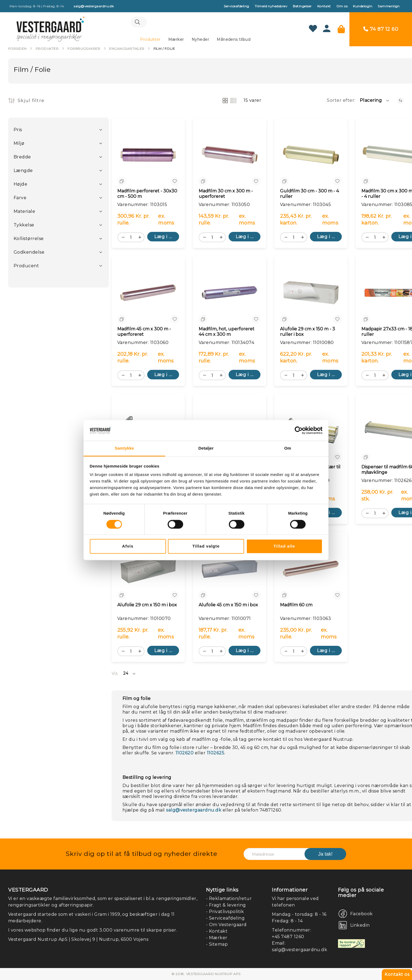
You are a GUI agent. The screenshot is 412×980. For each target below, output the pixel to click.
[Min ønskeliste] (313, 30)
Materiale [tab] (24, 212)
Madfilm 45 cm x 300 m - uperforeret (144, 333)
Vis (115, 675)
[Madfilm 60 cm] (311, 570)
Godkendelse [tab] (29, 253)
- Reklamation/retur (229, 898)
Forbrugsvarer (84, 50)
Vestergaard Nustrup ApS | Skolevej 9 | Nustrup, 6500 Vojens (78, 939)
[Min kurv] (341, 30)
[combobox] (195, 23)
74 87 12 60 (384, 30)
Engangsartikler (127, 50)
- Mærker (217, 938)
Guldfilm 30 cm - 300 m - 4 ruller (309, 195)
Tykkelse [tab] (24, 226)
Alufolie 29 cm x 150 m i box (147, 606)
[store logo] (50, 30)
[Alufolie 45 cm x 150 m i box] (230, 570)
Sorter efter (341, 101)
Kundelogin (363, 6)
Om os (342, 6)
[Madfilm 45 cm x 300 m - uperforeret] (148, 294)
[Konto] (327, 31)
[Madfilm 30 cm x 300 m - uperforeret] (230, 156)
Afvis (128, 546)
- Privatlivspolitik (225, 912)
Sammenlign (389, 6)
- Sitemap (217, 944)
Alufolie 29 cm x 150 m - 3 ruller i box (308, 333)
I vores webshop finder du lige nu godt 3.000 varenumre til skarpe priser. (93, 930)
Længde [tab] (23, 172)
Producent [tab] (26, 267)
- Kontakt (217, 931)
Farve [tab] (20, 199)
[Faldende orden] (400, 102)
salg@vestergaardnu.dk (194, 811)
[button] (375, 102)
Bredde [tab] (22, 158)
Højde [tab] (20, 185)
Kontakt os (397, 974)
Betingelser (302, 6)
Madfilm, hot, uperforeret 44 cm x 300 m (227, 333)
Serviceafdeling (236, 6)
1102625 (216, 754)
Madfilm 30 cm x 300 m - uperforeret (226, 195)
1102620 (185, 754)
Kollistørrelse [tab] (29, 240)
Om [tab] (288, 448)
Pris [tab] (18, 131)
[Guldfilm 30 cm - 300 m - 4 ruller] (311, 156)
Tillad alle (284, 546)
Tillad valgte (206, 546)
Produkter (47, 50)
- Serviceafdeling (225, 918)
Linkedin (360, 925)
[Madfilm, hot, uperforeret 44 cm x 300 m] (230, 294)
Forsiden (17, 50)
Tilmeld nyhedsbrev (271, 6)
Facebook (362, 914)
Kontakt (324, 6)
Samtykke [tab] (124, 448)
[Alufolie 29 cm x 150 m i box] (148, 570)
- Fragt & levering (226, 905)
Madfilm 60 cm (296, 606)
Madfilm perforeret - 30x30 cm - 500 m (147, 195)
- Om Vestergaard (226, 925)
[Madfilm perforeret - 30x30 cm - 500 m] (148, 156)
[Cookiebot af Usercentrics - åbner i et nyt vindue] (299, 430)
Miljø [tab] (19, 144)
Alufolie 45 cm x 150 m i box (228, 606)
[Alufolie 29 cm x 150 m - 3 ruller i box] (311, 294)
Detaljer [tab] (206, 448)
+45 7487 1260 (288, 937)
